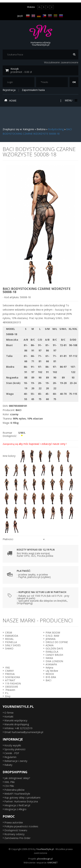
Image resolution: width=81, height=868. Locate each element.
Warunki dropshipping (17, 724)
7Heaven (10, 690)
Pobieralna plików (14, 790)
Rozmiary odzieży (14, 834)
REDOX (50, 674)
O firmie (9, 713)
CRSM (9, 633)
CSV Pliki (9, 786)
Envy (8, 696)
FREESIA (10, 674)
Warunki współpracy (16, 720)
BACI (48, 680)
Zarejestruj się (10, 444)
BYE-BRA (51, 677)
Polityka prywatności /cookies (21, 826)
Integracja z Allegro (15, 809)
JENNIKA (51, 639)
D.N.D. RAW (52, 636)
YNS (7, 668)
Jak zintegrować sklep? (17, 778)
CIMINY (9, 671)
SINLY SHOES (13, 645)
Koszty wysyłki (13, 745)
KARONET (53, 863)
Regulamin (10, 757)
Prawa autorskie (14, 822)
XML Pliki (10, 782)
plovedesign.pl (45, 859)
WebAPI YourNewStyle (17, 794)
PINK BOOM (53, 633)
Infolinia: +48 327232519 (18, 728)
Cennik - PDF (12, 753)
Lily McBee (52, 671)
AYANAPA (51, 664)
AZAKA (50, 645)
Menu (71, 100)
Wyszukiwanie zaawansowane (61, 62)
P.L (7, 693)
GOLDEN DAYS (54, 648)
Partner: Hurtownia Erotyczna (21, 801)
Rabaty (8, 765)
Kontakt (9, 717)
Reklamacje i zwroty (16, 761)
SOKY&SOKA (13, 677)
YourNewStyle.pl (45, 849)
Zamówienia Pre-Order (17, 838)
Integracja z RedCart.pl (17, 805)
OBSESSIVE (12, 687)
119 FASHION (13, 683)
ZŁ (39, 7)
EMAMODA (12, 636)
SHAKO (9, 648)
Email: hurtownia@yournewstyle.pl (24, 732)
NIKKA (49, 658)
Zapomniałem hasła (33, 90)
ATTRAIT (10, 680)
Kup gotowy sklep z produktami (22, 798)
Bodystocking (56, 129)
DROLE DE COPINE (57, 642)
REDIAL (9, 639)
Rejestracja (9, 90)
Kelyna (49, 668)
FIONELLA (11, 642)
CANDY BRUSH (54, 655)
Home (10, 100)
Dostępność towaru (16, 830)
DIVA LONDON (54, 661)
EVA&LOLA (52, 652)
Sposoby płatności (15, 749)
